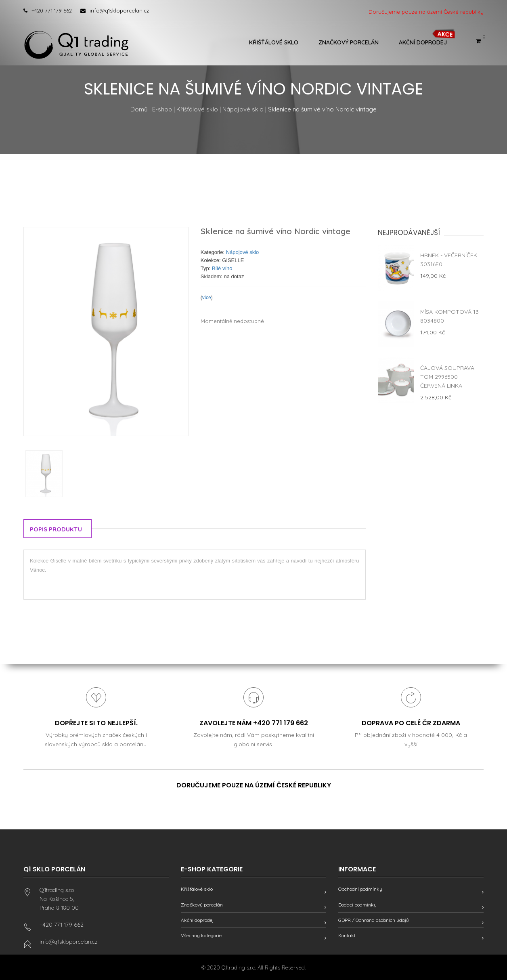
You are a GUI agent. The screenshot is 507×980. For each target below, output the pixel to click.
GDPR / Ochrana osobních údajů (374, 920)
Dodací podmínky (357, 905)
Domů (139, 109)
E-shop (162, 109)
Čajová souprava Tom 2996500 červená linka (447, 377)
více (207, 298)
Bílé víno (222, 268)
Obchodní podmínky (360, 889)
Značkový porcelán (349, 42)
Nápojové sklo (243, 109)
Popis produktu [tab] (56, 529)
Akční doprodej (423, 42)
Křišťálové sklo (274, 42)
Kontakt (347, 935)
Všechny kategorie (201, 935)
